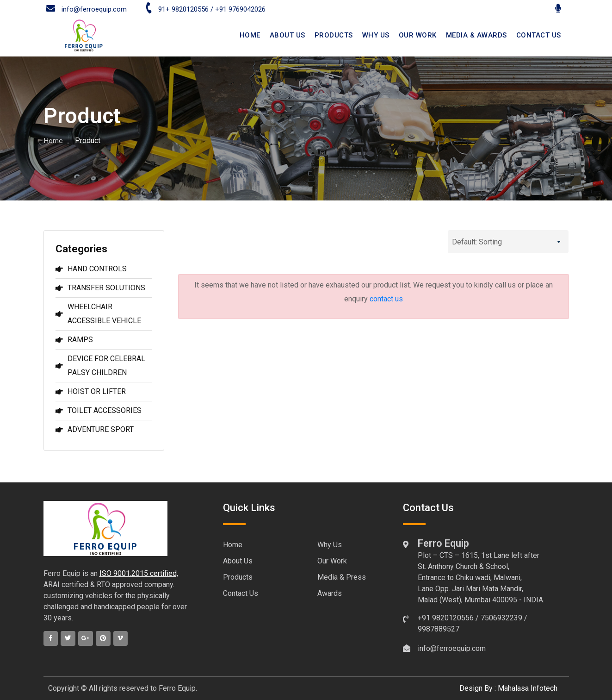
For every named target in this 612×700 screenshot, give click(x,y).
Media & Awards (476, 35)
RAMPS (74, 340)
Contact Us (241, 593)
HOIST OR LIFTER (91, 391)
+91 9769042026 (240, 9)
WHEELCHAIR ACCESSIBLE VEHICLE (98, 314)
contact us (386, 299)
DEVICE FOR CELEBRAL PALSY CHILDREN (100, 366)
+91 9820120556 (446, 618)
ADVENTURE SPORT (95, 429)
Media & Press (342, 577)
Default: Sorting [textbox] (477, 242)
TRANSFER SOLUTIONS (100, 288)
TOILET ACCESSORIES (99, 410)
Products (334, 35)
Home (53, 141)
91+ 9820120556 (177, 9)
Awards (330, 593)
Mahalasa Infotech (528, 688)
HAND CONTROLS (91, 269)
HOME (250, 35)
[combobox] (508, 242)
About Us (238, 561)
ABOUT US (287, 35)
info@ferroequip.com (87, 9)
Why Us (376, 35)
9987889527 (439, 629)
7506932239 (501, 618)
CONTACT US (539, 35)
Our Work (418, 35)
